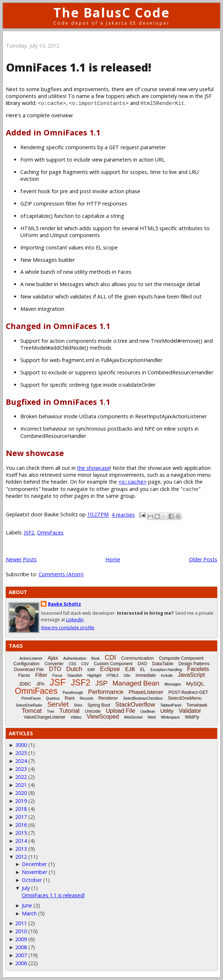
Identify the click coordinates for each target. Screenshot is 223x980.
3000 (21, 745)
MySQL (195, 684)
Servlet (58, 704)
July (26, 888)
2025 (21, 753)
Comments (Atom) (61, 574)
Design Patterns (194, 664)
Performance (106, 692)
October (32, 880)
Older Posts (203, 559)
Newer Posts (21, 559)
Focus (57, 676)
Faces (24, 675)
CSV (85, 664)
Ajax (53, 658)
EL (143, 670)
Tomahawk (197, 705)
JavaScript (191, 675)
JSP (102, 683)
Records (86, 698)
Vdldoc (76, 717)
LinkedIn (75, 620)
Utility (167, 711)
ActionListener (31, 658)
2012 (21, 857)
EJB (130, 669)
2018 (21, 809)
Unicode (93, 711)
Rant (70, 698)
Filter (41, 675)
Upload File (120, 711)
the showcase (94, 468)
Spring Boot (99, 705)
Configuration (26, 664)
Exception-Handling (166, 670)
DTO (55, 669)
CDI (110, 658)
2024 (21, 761)
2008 (21, 947)
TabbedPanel (171, 705)
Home (113, 559)
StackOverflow (135, 705)
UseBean (148, 711)
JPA (40, 684)
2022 (21, 777)
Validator (190, 711)
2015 (21, 833)
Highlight (94, 676)
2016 (21, 825)
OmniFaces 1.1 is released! (79, 67)
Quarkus (53, 698)
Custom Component (113, 664)
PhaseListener (146, 692)
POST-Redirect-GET (188, 692)
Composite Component (181, 658)
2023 (21, 769)
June (27, 905)
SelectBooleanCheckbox (143, 698)
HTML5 (112, 676)
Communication (137, 658)
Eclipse (110, 669)
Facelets (198, 669)
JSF (58, 682)
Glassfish (75, 676)
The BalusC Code (112, 13)
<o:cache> (133, 482)
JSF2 (29, 532)
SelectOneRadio (29, 705)
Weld (152, 717)
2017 (21, 817)
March (29, 913)
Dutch (74, 669)
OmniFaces (50, 532)
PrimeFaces (31, 698)
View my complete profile (68, 628)
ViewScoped (103, 717)
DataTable (163, 664)
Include (167, 676)
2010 (21, 931)
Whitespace (170, 717)
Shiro (78, 705)
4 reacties (123, 515)
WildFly (192, 717)
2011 (21, 923)
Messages (173, 684)
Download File (29, 669)
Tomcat (32, 711)
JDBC (25, 684)
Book (96, 658)
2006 (21, 963)
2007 (21, 955)
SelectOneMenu (185, 698)
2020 (21, 793)
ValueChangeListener (45, 717)
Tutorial (69, 711)
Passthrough (73, 693)
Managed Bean (136, 683)
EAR (91, 670)
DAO (142, 664)
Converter (54, 664)
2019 (21, 801)
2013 (21, 849)
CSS (72, 664)
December (34, 864)
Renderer (108, 698)
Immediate (146, 675)
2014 (21, 841)
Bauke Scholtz (64, 604)
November (35, 872)
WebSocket (133, 717)
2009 (21, 939)
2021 (21, 785)
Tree (50, 711)
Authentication (75, 658)
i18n (127, 676)
